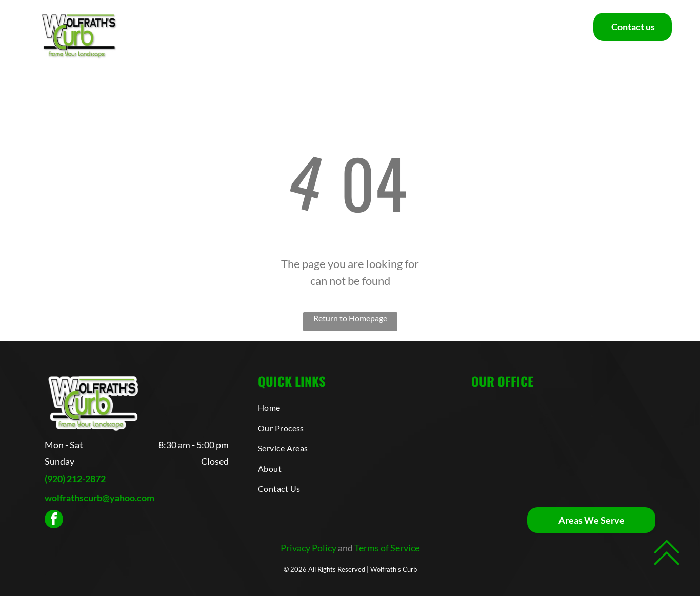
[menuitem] (191, 35)
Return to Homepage (350, 318)
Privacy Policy (308, 548)
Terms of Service (387, 548)
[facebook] (54, 520)
